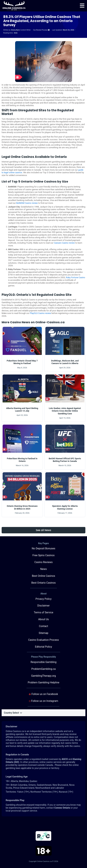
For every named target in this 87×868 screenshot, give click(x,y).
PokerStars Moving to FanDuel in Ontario (22, 460)
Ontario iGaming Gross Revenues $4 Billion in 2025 (22, 507)
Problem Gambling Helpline (44, 682)
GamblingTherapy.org (43, 676)
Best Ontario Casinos (44, 583)
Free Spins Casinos (44, 555)
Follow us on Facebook (43, 694)
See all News (43, 530)
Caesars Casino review (64, 243)
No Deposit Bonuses (43, 548)
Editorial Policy (43, 647)
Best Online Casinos (43, 576)
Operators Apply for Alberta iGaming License (65, 507)
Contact (44, 626)
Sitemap (43, 633)
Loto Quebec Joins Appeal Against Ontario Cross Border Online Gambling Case (65, 411)
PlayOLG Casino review (40, 313)
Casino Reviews (44, 562)
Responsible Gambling (43, 662)
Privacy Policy (43, 599)
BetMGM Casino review (27, 203)
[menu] (82, 6)
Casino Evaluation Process (43, 640)
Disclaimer (43, 606)
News (43, 569)
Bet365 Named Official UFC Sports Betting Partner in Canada (65, 460)
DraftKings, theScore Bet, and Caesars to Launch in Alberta (65, 362)
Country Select (13, 713)
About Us (43, 619)
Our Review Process (41, 30)
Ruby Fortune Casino (76, 277)
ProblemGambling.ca (43, 669)
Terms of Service (44, 612)
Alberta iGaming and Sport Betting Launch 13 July (22, 410)
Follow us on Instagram (44, 701)
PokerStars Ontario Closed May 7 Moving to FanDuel (22, 362)
